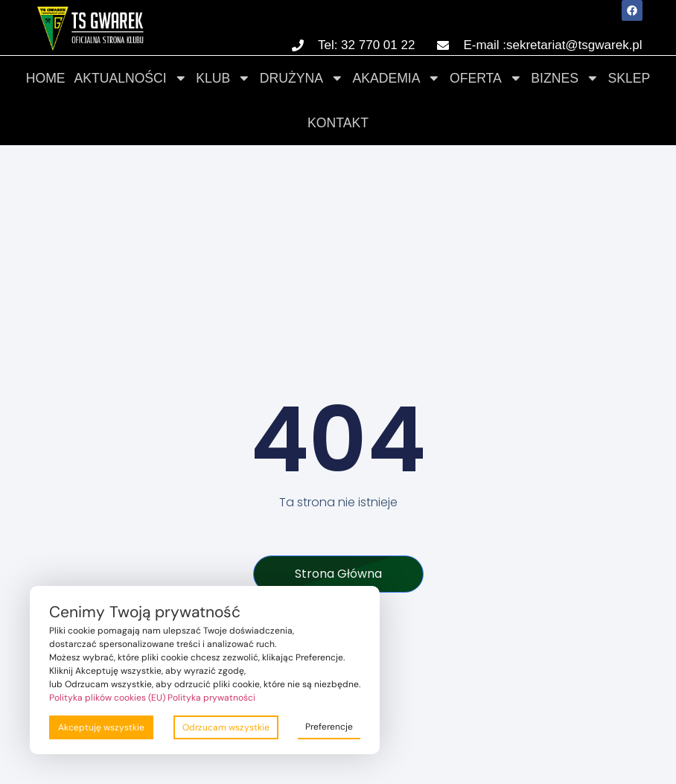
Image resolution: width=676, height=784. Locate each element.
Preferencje (329, 727)
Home (46, 78)
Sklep (629, 78)
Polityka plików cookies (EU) (107, 698)
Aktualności (131, 78)
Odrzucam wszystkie (226, 727)
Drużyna (302, 78)
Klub (223, 78)
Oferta (486, 78)
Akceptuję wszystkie (101, 727)
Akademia (397, 78)
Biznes (565, 78)
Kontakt (338, 123)
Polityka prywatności (211, 698)
